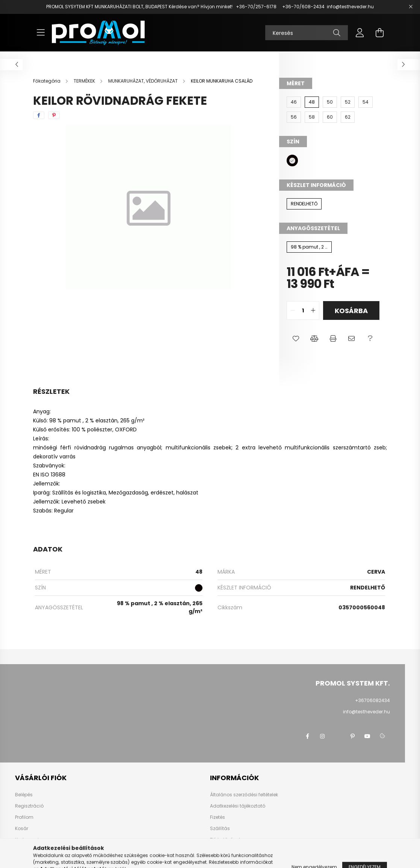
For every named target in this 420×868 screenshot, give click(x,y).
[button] (296, 339)
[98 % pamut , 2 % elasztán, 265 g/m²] (309, 247)
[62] (348, 117)
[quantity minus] (293, 310)
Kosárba (351, 311)
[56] (294, 117)
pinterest (352, 736)
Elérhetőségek (226, 840)
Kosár (22, 829)
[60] (330, 117)
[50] (330, 102)
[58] (312, 117)
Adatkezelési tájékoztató (238, 806)
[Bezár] (411, 7)
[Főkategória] (47, 81)
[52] (348, 102)
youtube (367, 736)
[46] (294, 102)
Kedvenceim (29, 840)
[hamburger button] (41, 33)
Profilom (24, 817)
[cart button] (379, 33)
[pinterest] (54, 115)
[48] (312, 102)
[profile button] (360, 33)
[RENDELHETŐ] (304, 204)
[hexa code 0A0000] (292, 160)
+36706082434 (372, 700)
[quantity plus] (313, 310)
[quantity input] (303, 310)
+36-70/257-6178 (256, 7)
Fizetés (218, 817)
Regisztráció (29, 806)
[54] (366, 102)
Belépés (24, 795)
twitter (337, 736)
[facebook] (39, 115)
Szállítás (220, 829)
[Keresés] (307, 33)
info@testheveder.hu (350, 7)
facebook (307, 736)
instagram (322, 736)
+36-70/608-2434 (303, 7)
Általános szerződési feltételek (244, 795)
